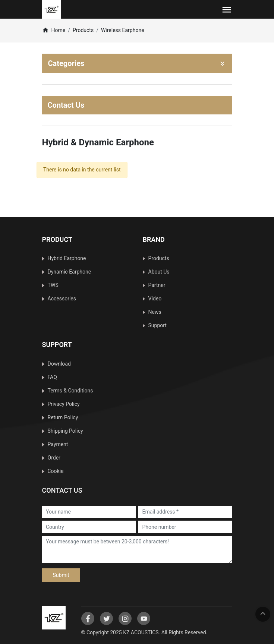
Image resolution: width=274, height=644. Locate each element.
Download (59, 364)
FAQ (52, 377)
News (155, 312)
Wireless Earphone (123, 30)
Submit (61, 575)
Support (158, 325)
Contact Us (66, 105)
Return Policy (63, 417)
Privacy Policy (64, 404)
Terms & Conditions (70, 391)
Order (54, 458)
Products (83, 30)
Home (54, 30)
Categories (137, 63)
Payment (58, 444)
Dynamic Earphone (70, 272)
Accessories (62, 299)
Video (155, 299)
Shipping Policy (65, 431)
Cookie (56, 471)
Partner (157, 285)
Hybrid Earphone (67, 258)
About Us (159, 272)
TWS (53, 285)
